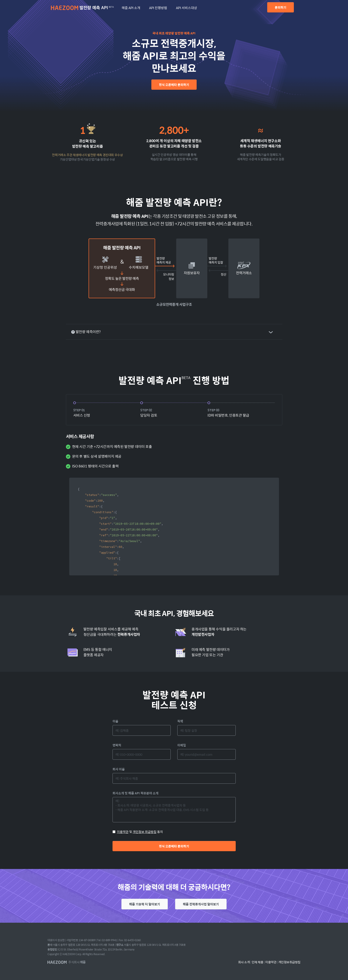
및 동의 (138, 832)
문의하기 (281, 7)
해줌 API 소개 (131, 8)
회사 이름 (119, 769)
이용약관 (123, 832)
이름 (115, 721)
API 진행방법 (158, 8)
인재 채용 (258, 962)
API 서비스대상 (187, 8)
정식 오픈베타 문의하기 (174, 85)
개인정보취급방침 (289, 962)
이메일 (182, 745)
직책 (180, 721)
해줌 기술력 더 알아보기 (145, 904)
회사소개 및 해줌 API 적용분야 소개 (135, 793)
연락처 (117, 745)
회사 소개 (244, 962)
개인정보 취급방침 (145, 832)
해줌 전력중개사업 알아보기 (201, 904)
